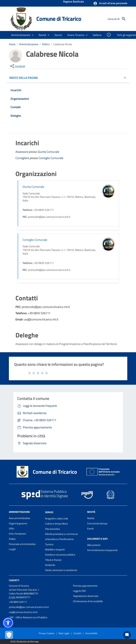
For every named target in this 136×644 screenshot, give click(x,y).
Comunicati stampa (97, 523)
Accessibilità (91, 633)
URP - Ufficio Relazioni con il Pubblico (28, 617)
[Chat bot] (127, 635)
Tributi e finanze (53, 560)
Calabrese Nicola (63, 44)
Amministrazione (29, 44)
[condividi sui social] (17, 66)
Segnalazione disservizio (86, 596)
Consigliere (23, 158)
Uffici (12, 529)
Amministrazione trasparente (102, 550)
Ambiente (50, 565)
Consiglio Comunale (51, 158)
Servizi (49, 512)
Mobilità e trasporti (55, 549)
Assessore (22, 152)
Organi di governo (18, 523)
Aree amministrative (19, 518)
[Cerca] (124, 19)
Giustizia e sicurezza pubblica (60, 555)
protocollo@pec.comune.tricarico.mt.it (29, 607)
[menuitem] (97, 35)
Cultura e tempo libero (56, 524)
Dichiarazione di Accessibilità (88, 601)
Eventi (90, 529)
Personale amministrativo (22, 544)
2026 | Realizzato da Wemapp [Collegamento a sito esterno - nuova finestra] (24, 641)
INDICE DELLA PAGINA (25, 78)
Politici (46, 44)
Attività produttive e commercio (61, 534)
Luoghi (12, 549)
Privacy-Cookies (47, 633)
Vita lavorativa (52, 529)
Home (12, 44)
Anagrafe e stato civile (57, 518)
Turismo (49, 544)
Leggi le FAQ (79, 591)
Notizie (91, 518)
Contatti (14, 580)
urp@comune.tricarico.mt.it (23, 612)
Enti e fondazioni (17, 534)
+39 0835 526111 (18, 602)
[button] (110, 3)
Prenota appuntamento (85, 586)
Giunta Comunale (48, 152)
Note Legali (64, 633)
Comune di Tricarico (59, 19)
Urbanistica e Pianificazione (59, 539)
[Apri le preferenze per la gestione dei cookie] (9, 635)
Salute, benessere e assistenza (61, 570)
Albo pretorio (94, 545)
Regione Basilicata (74, 2)
